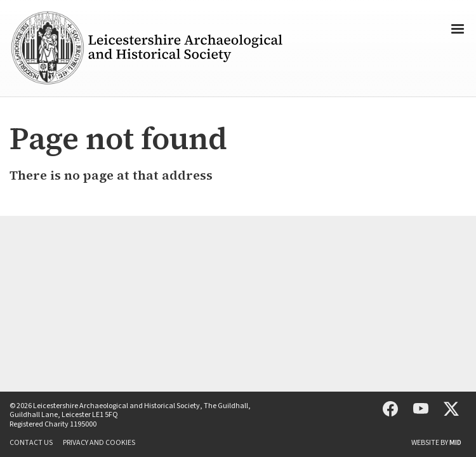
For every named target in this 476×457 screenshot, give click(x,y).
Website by (436, 443)
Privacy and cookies (99, 443)
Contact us (31, 443)
